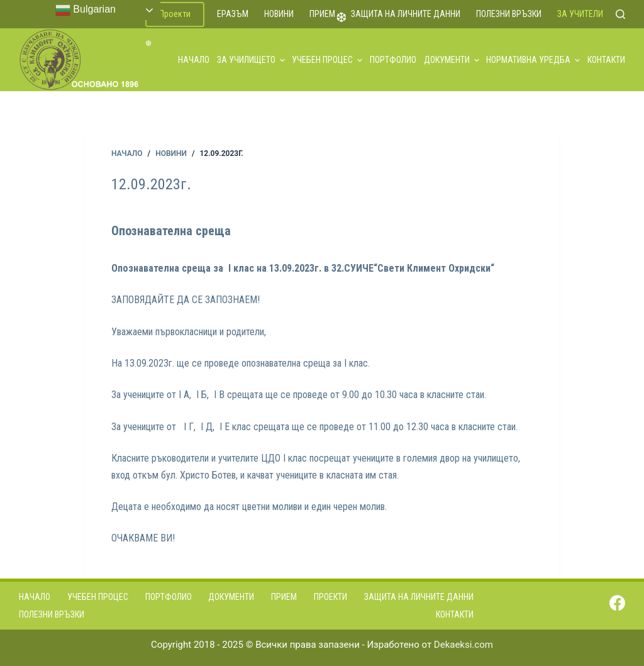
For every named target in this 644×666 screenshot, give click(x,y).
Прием (322, 14)
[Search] (620, 14)
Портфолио (393, 60)
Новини (279, 14)
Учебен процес (327, 60)
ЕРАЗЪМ (233, 14)
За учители (580, 14)
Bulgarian (86, 10)
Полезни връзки (509, 14)
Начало (194, 60)
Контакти (606, 60)
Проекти (175, 14)
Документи (452, 60)
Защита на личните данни (406, 14)
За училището (251, 60)
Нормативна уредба (533, 60)
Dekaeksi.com (464, 645)
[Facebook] (617, 603)
